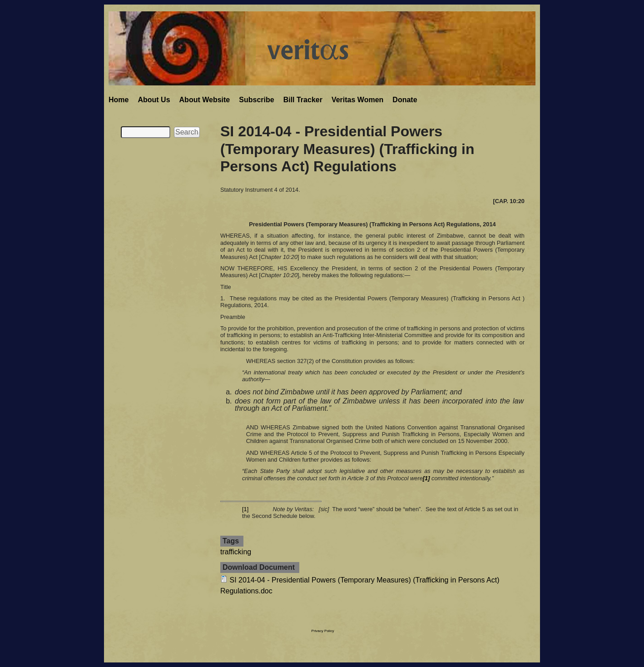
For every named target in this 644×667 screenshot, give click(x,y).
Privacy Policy (323, 631)
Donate (405, 100)
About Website (205, 100)
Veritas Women (357, 100)
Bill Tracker (303, 100)
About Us (154, 100)
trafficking (236, 552)
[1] (245, 509)
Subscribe (256, 100)
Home (119, 100)
